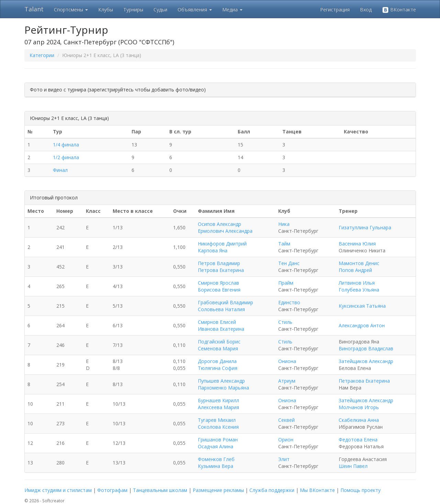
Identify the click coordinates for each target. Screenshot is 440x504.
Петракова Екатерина (364, 381)
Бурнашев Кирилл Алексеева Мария (218, 404)
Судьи (160, 9)
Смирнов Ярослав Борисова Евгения (219, 286)
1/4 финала (66, 145)
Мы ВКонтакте (317, 490)
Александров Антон (362, 325)
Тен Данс (289, 263)
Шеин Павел (353, 466)
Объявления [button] (195, 9)
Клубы (106, 9)
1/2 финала (66, 157)
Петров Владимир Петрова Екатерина (221, 267)
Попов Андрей (355, 270)
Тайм (284, 244)
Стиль (285, 322)
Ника (284, 224)
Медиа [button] (232, 9)
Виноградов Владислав (366, 348)
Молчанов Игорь (359, 407)
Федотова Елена (358, 440)
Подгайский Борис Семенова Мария (219, 345)
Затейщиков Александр (366, 361)
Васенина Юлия (357, 244)
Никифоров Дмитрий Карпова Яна (222, 247)
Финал (60, 170)
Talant (34, 9)
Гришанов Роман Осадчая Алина (218, 443)
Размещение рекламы (218, 490)
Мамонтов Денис (359, 263)
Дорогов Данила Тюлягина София (218, 365)
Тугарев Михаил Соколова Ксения (218, 423)
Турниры (133, 9)
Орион (286, 440)
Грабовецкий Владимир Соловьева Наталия (225, 306)
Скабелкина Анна (359, 420)
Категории (42, 55)
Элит (284, 459)
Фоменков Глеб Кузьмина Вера (216, 463)
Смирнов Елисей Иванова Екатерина (221, 325)
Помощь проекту (360, 490)
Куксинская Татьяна (362, 306)
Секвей (286, 420)
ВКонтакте (399, 10)
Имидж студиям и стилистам (58, 490)
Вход (366, 9)
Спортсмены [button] (71, 9)
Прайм (286, 283)
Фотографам (112, 490)
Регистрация (335, 9)
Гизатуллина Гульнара (365, 227)
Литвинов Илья (357, 283)
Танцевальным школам (160, 490)
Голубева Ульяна (359, 290)
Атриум (287, 381)
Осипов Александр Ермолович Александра (225, 227)
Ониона (287, 361)
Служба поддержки (272, 490)
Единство (289, 302)
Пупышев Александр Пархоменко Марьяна (223, 384)
